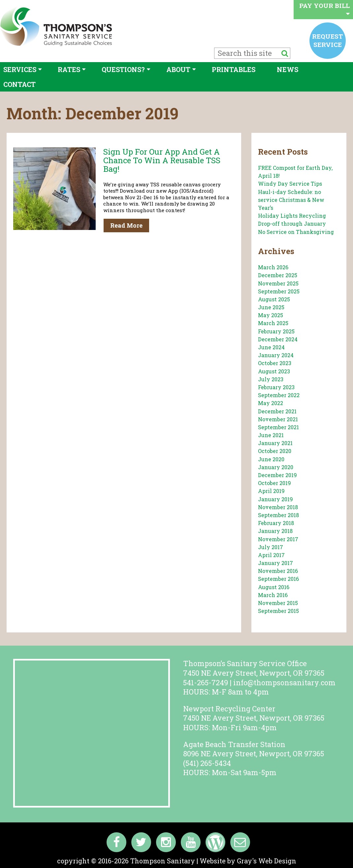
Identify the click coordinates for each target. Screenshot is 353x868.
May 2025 (271, 315)
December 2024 (278, 339)
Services (20, 69)
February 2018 (276, 523)
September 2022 (279, 395)
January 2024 (276, 355)
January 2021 (275, 443)
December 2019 (277, 475)
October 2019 (274, 483)
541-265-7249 (206, 682)
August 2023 (274, 371)
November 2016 (278, 571)
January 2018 (275, 531)
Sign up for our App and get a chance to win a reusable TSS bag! (162, 160)
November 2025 (278, 283)
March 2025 (273, 323)
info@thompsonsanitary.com (284, 682)
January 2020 (276, 467)
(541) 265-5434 (207, 763)
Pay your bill (324, 9)
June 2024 (271, 347)
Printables (234, 69)
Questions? (123, 69)
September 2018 (278, 515)
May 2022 (271, 403)
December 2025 (278, 275)
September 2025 (279, 291)
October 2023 (275, 363)
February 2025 (276, 331)
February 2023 (276, 387)
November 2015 (278, 603)
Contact (19, 84)
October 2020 (275, 451)
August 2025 (274, 299)
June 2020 (271, 459)
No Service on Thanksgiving (296, 232)
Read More (126, 225)
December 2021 (277, 411)
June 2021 (271, 435)
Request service (328, 40)
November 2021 (278, 419)
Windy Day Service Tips (290, 184)
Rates (69, 69)
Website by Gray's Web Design (248, 861)
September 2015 (278, 611)
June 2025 (271, 307)
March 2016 (273, 595)
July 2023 (271, 379)
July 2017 (271, 547)
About (178, 69)
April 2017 (271, 555)
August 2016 (274, 587)
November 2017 (278, 539)
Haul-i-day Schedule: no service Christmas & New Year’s (291, 200)
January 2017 (275, 563)
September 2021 (278, 427)
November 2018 (278, 507)
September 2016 (278, 579)
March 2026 (273, 267)
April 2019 (271, 491)
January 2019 (275, 499)
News (288, 69)
